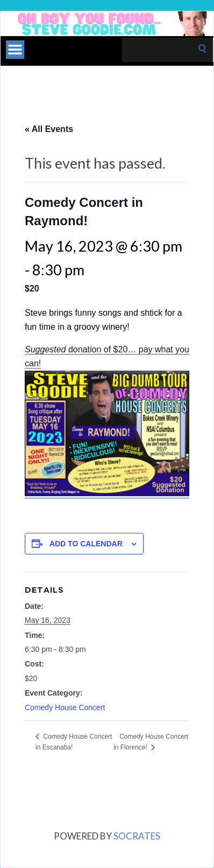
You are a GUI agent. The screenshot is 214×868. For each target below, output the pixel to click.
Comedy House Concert (65, 707)
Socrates (137, 836)
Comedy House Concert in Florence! (151, 742)
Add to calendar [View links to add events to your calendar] (86, 544)
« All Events (49, 129)
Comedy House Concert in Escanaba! (74, 742)
